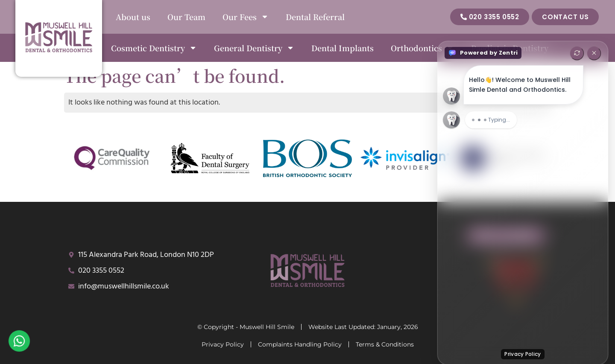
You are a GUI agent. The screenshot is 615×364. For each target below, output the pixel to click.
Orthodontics (422, 48)
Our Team (186, 17)
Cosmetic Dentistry (154, 48)
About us (133, 17)
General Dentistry (254, 48)
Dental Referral (315, 17)
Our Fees (246, 17)
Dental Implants (343, 48)
